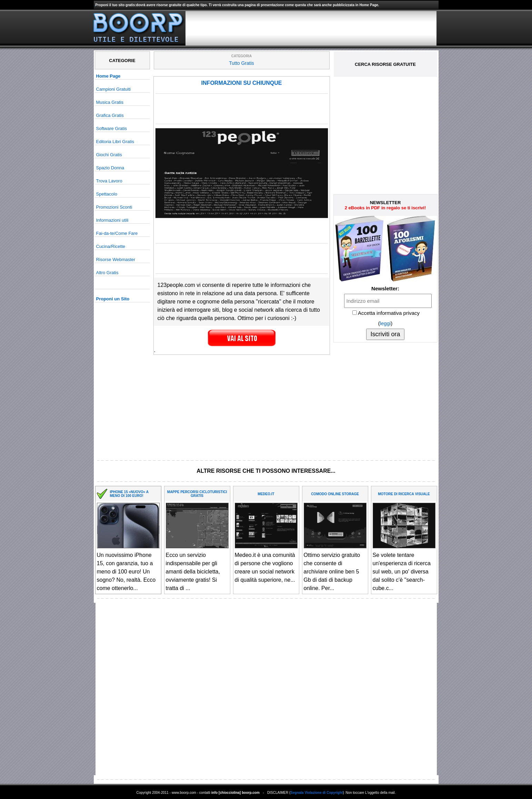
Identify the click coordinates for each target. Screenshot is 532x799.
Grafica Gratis (110, 115)
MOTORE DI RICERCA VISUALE (404, 494)
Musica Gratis (110, 102)
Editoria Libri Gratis (115, 142)
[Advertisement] (311, 28)
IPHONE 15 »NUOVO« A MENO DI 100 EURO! (129, 494)
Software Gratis (112, 128)
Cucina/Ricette (111, 246)
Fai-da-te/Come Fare (117, 233)
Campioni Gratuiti (113, 89)
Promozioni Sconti (114, 207)
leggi (385, 323)
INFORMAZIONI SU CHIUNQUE (242, 83)
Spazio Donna (110, 168)
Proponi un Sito (113, 299)
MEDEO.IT (266, 494)
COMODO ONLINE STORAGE (335, 494)
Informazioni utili (112, 220)
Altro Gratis (107, 273)
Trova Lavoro (109, 181)
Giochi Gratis (109, 155)
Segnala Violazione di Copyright (317, 793)
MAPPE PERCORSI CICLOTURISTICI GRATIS (197, 494)
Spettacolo (107, 194)
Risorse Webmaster (116, 259)
